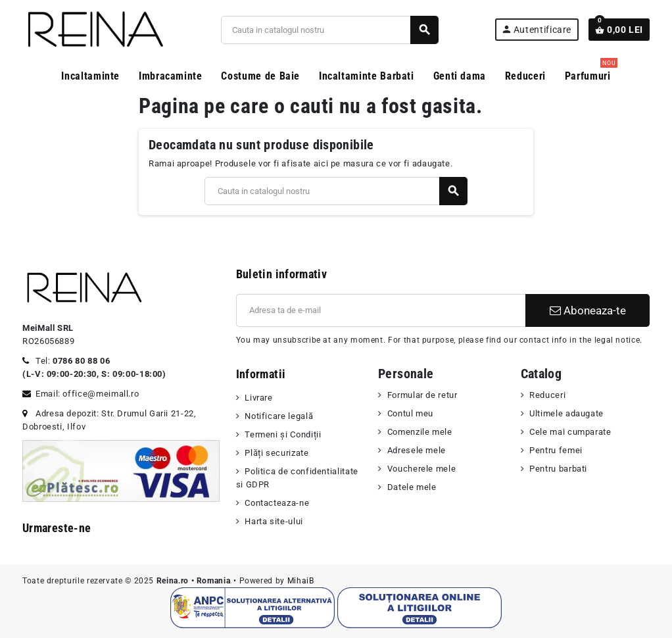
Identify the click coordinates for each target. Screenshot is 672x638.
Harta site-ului (274, 521)
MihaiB (301, 581)
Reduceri (547, 395)
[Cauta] (330, 30)
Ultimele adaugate (566, 413)
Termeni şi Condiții (283, 434)
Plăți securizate (276, 453)
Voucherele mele (422, 469)
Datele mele (412, 487)
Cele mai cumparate (570, 432)
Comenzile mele (420, 432)
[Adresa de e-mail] (381, 310)
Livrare (258, 398)
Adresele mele (417, 450)
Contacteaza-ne (277, 503)
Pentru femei (556, 450)
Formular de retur (422, 395)
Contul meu (410, 413)
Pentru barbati (558, 469)
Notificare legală (279, 416)
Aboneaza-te (588, 310)
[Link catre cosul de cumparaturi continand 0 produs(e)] (619, 30)
